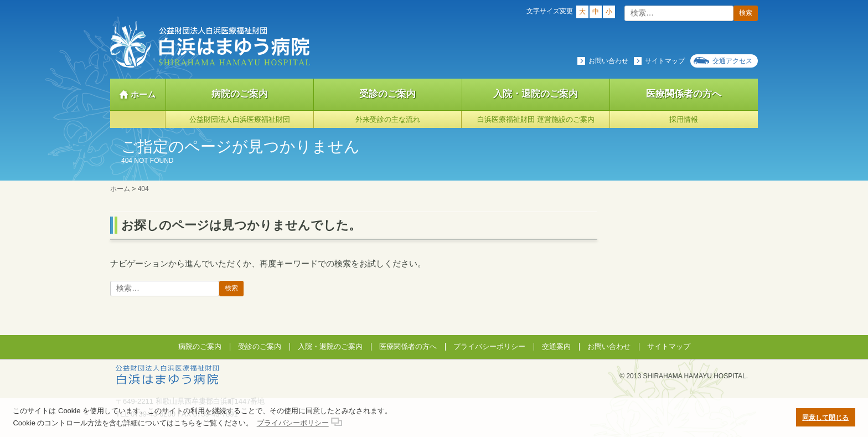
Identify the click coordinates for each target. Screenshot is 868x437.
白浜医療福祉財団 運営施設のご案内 (536, 119)
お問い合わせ (608, 61)
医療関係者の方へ (684, 94)
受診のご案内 (387, 94)
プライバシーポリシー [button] (293, 423)
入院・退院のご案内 (536, 94)
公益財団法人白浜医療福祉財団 (240, 119)
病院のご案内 (240, 94)
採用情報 (684, 119)
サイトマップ (665, 61)
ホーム (143, 94)
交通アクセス (732, 61)
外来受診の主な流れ (388, 119)
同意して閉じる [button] (825, 417)
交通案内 (556, 346)
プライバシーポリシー (489, 346)
